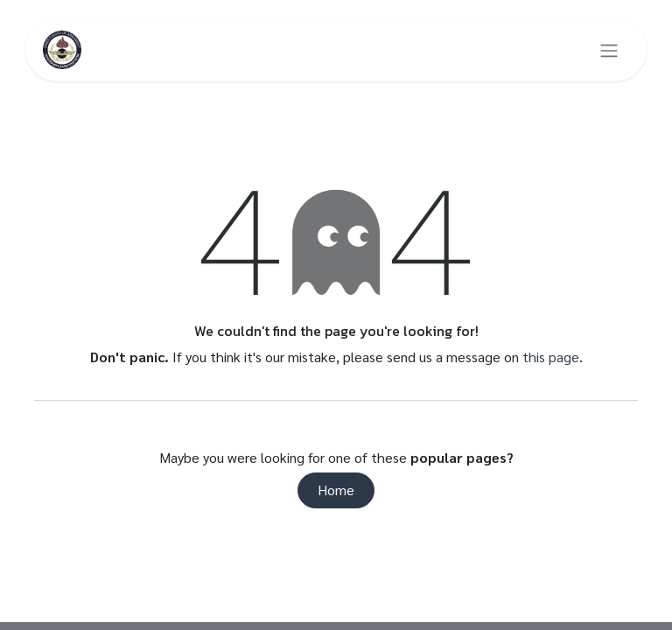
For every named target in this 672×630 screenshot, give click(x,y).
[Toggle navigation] (609, 50)
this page (551, 357)
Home (336, 490)
